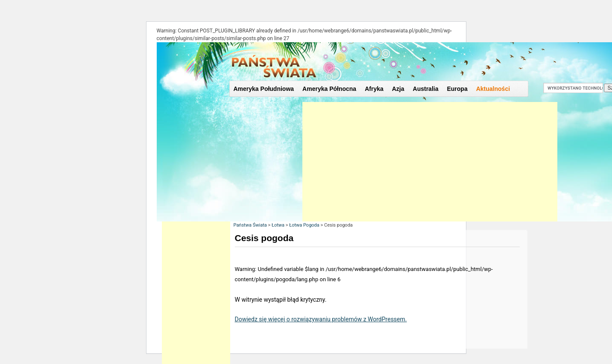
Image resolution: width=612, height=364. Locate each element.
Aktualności (493, 89)
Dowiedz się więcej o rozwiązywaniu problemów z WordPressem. (321, 319)
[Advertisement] (430, 162)
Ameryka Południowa (264, 89)
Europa (457, 89)
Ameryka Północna (329, 89)
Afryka (374, 89)
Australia (426, 89)
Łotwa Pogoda (304, 225)
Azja (398, 89)
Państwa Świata (250, 225)
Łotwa (278, 225)
